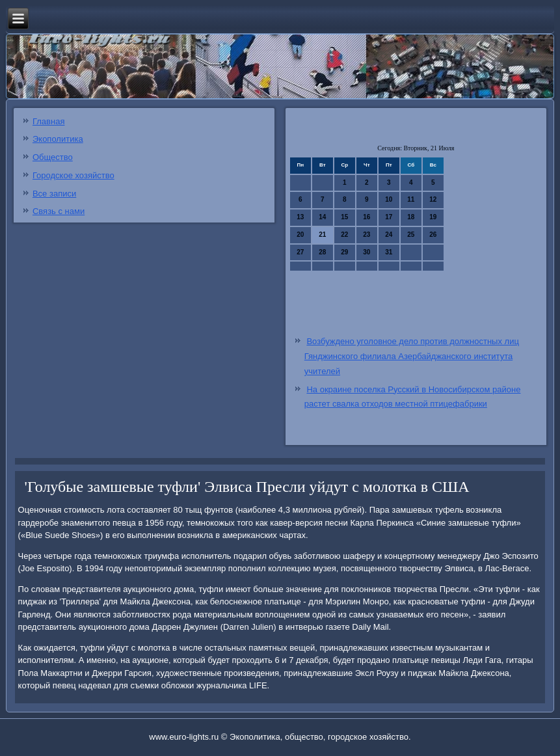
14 (322, 217)
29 (344, 252)
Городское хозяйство (73, 175)
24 (389, 235)
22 (344, 235)
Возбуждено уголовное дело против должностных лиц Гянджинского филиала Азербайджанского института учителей (412, 356)
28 (322, 252)
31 (389, 252)
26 (433, 235)
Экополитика (58, 139)
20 (300, 235)
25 (411, 235)
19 (433, 217)
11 (411, 199)
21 (322, 235)
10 (389, 199)
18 (411, 217)
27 (300, 252)
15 (344, 217)
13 (300, 217)
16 (367, 217)
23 (367, 235)
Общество (53, 157)
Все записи (54, 194)
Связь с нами (59, 211)
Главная (48, 121)
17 (389, 217)
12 (433, 199)
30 (367, 252)
